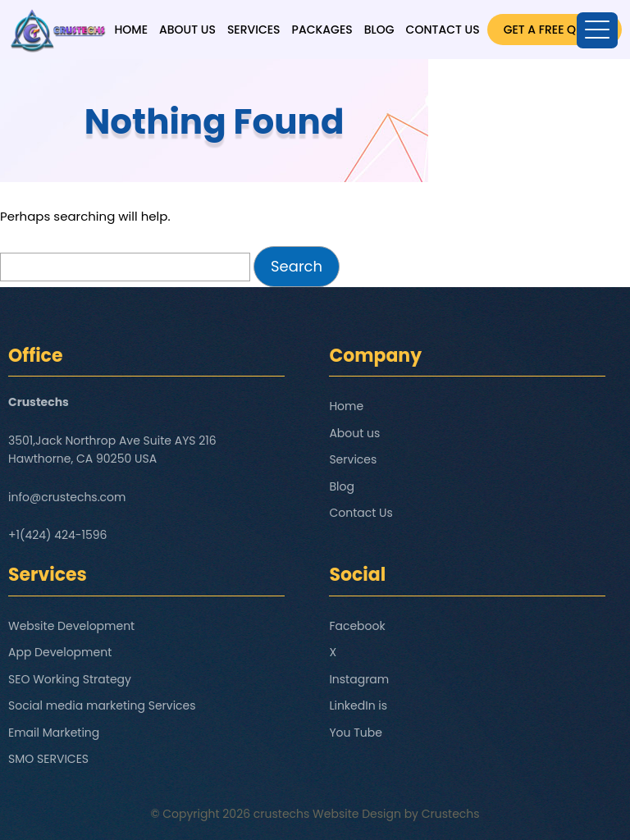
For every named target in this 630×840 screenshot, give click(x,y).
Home (131, 30)
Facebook (357, 626)
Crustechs (451, 814)
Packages (322, 30)
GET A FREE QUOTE (555, 30)
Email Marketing (54, 733)
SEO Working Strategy (70, 679)
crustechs (282, 814)
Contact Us (443, 30)
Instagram (359, 679)
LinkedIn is (358, 705)
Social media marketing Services (102, 705)
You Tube (356, 733)
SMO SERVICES (48, 759)
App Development (60, 652)
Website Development (71, 626)
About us (187, 30)
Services (254, 30)
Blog (379, 30)
